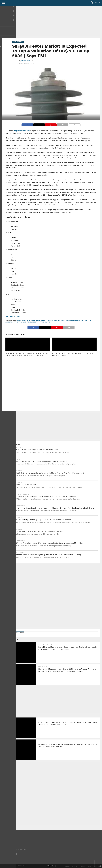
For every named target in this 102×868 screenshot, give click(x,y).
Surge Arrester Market (26, 321)
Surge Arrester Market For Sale (73, 321)
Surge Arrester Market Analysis (48, 321)
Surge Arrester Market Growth (39, 322)
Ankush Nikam (26, 61)
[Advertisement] (51, 22)
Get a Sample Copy (12, 316)
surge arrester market (22, 131)
